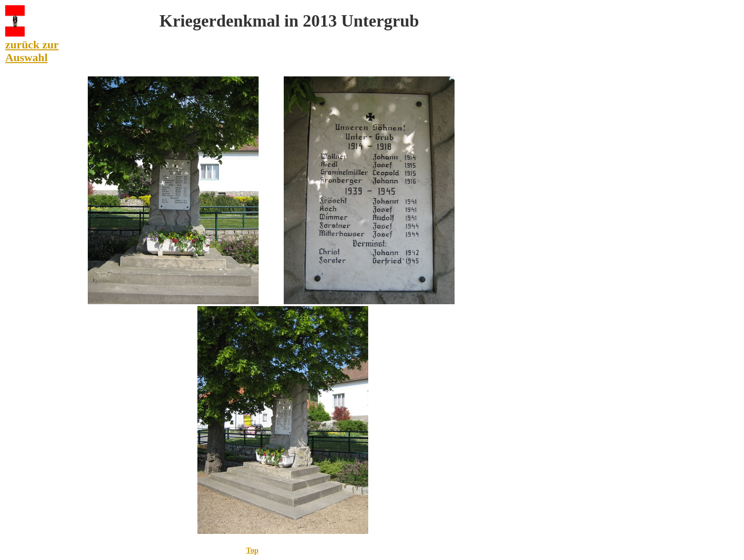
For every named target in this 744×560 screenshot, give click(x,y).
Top (252, 550)
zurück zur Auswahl (32, 51)
